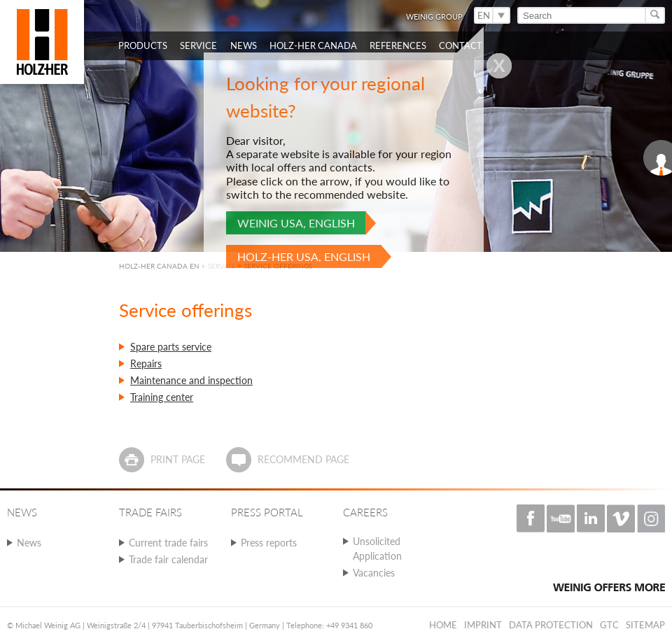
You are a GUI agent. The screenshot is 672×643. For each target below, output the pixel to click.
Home (443, 625)
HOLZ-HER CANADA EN (159, 266)
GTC (609, 625)
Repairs (146, 363)
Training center (162, 397)
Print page (178, 459)
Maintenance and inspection (191, 380)
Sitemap (645, 625)
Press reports (269, 543)
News (29, 543)
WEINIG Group (434, 16)
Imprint (483, 625)
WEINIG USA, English (296, 223)
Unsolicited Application (377, 549)
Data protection (551, 625)
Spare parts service (171, 347)
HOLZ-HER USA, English (304, 256)
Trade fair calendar (168, 559)
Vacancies (374, 573)
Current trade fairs (168, 543)
